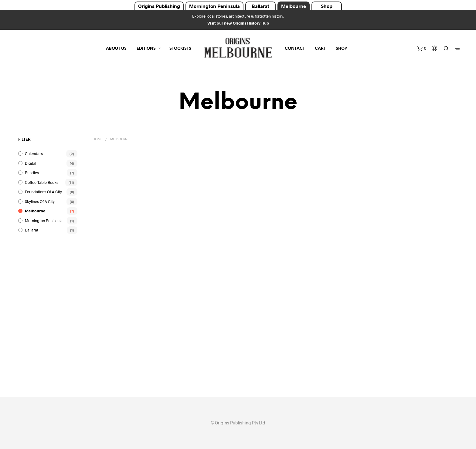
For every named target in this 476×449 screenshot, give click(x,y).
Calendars (34, 154)
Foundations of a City (43, 192)
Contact (295, 49)
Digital (31, 163)
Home (97, 139)
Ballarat (260, 6)
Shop (327, 6)
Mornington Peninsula (214, 6)
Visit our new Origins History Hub (238, 23)
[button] (422, 49)
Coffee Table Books (42, 182)
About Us (116, 49)
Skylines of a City (40, 201)
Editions (146, 49)
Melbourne (294, 6)
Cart (320, 49)
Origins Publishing (159, 6)
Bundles (32, 173)
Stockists (180, 49)
